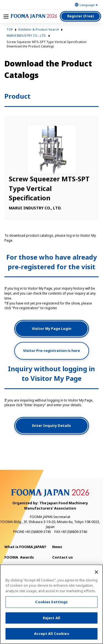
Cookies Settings (51, 603)
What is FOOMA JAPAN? (25, 547)
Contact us (62, 557)
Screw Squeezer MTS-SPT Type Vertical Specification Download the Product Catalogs (47, 44)
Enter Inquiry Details (51, 425)
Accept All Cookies (51, 635)
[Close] (96, 573)
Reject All (51, 619)
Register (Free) (80, 16)
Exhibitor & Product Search (39, 29)
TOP (10, 29)
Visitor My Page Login (52, 328)
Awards (19, 557)
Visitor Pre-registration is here (51, 351)
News (57, 547)
